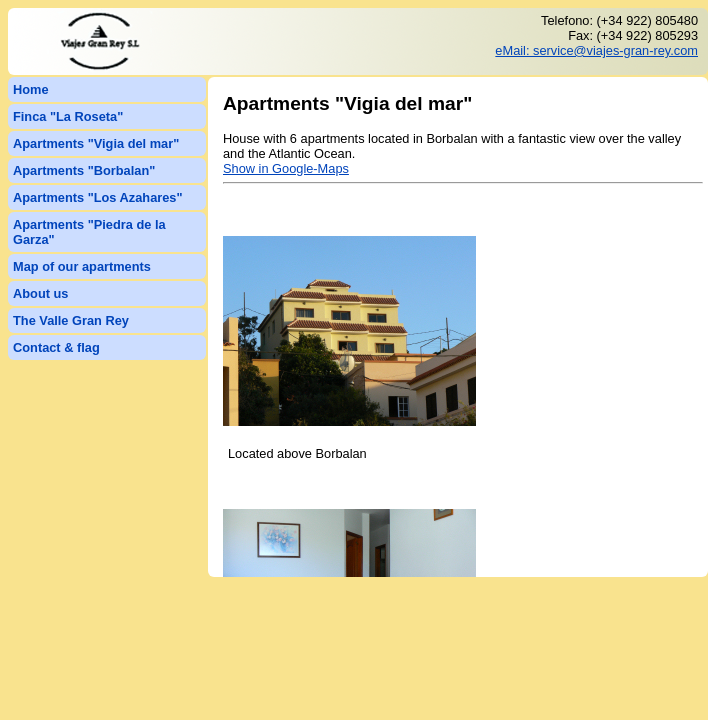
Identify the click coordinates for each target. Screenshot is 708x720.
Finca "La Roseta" (68, 116)
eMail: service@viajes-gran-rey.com (596, 50)
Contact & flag (56, 347)
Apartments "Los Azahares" (98, 197)
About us (40, 293)
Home (31, 89)
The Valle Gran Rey (71, 320)
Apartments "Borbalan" (84, 170)
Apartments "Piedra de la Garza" (89, 232)
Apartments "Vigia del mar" (96, 143)
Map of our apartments (82, 266)
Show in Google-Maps (286, 168)
